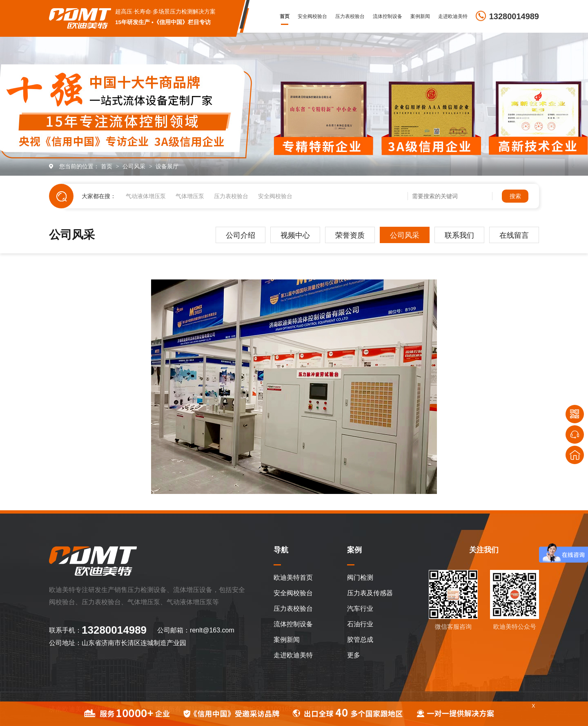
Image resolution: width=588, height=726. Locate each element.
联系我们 (459, 235)
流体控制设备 (388, 16)
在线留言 (514, 235)
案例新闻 (420, 16)
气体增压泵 (190, 196)
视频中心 (295, 235)
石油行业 (360, 624)
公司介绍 (241, 235)
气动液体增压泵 (146, 196)
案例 (354, 550)
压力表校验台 (350, 16)
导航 (281, 550)
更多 (354, 655)
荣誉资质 (350, 235)
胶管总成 (360, 640)
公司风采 (135, 166)
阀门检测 (360, 577)
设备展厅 (167, 166)
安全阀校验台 (312, 16)
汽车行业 (360, 609)
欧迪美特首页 (293, 577)
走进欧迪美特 (453, 16)
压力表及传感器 (370, 593)
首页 (285, 16)
